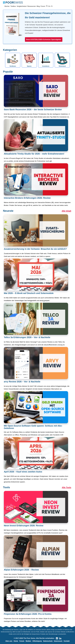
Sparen (29, 60)
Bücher (7, 6)
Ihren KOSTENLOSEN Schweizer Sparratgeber (44, 39)
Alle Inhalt (66, 211)
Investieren (46, 60)
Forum (43, 6)
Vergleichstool (22, 6)
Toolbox (13, 6)
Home (16, 641)
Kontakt (67, 641)
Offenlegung (37, 641)
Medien (28, 641)
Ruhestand (62, 60)
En (49, 6)
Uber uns (9, 641)
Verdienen (13, 60)
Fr (52, 6)
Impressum (58, 641)
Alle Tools (66, 487)
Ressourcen (32, 6)
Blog (38, 6)
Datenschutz (48, 641)
